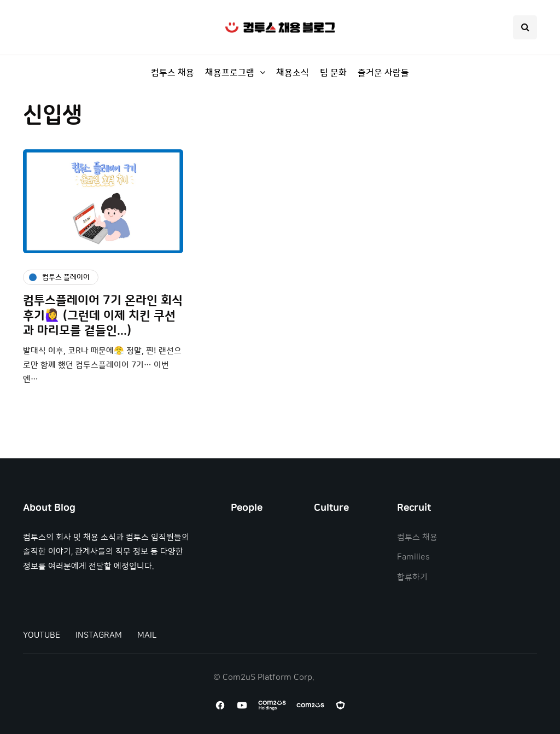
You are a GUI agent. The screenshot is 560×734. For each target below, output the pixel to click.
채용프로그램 (230, 73)
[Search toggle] (525, 27)
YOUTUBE (42, 635)
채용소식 (293, 73)
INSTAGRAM (99, 635)
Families (413, 557)
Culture (331, 508)
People (247, 508)
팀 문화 (333, 73)
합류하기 (412, 577)
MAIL (147, 635)
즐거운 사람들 (383, 73)
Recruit (414, 508)
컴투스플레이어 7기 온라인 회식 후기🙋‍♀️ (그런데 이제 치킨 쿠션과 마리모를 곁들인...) (103, 316)
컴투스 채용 (173, 73)
